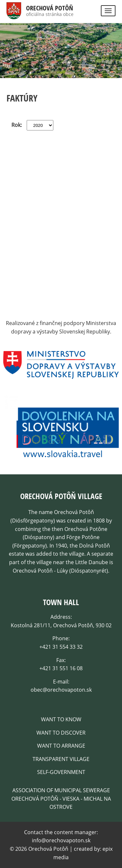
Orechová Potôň (50, 8)
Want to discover (61, 733)
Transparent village (61, 759)
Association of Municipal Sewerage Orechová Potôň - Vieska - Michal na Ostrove (61, 799)
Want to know (61, 719)
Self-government (61, 772)
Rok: (17, 125)
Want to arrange (61, 746)
